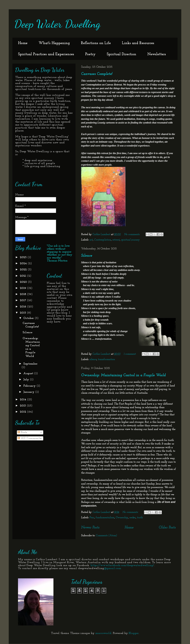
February (30, 386)
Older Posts (167, 528)
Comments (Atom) (106, 536)
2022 (24, 270)
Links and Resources (138, 43)
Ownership (122, 518)
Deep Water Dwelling (57, 24)
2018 (23, 294)
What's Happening (54, 43)
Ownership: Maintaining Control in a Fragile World (123, 375)
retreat (116, 240)
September (30, 364)
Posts (22, 432)
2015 (23, 313)
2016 (23, 307)
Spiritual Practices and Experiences (46, 54)
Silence (87, 256)
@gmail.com (113, 568)
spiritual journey (130, 240)
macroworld (103, 633)
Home (23, 43)
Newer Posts (90, 528)
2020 (24, 282)
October (29, 318)
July (27, 380)
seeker (132, 518)
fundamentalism (105, 518)
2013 (23, 406)
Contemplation (103, 240)
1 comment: (130, 354)
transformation (106, 359)
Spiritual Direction (121, 54)
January (29, 392)
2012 (23, 412)
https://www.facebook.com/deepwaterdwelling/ (122, 565)
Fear (92, 518)
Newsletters (157, 54)
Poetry (90, 54)
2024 (24, 263)
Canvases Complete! (97, 74)
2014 (23, 400)
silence (93, 359)
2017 (23, 300)
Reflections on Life (96, 43)
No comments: (132, 234)
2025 (24, 257)
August (29, 373)
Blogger (134, 633)
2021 (23, 276)
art (91, 240)
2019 (23, 288)
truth (140, 518)
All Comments (29, 438)
